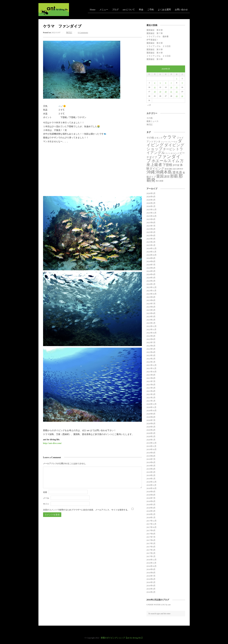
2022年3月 (151, 355)
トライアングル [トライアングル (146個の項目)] (165, 151)
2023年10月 (152, 294)
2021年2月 (151, 398)
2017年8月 (151, 534)
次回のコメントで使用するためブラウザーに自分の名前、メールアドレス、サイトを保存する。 (86, 510)
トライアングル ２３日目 (159, 46)
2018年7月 (151, 498)
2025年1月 (151, 245)
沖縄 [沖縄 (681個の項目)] (151, 172)
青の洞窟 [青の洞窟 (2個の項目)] (160, 181)
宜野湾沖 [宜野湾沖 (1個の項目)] (180, 169)
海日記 (69, 32)
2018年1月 (151, 517)
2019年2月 (151, 475)
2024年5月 (151, 271)
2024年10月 (152, 255)
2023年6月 (151, 307)
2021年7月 (151, 381)
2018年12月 (152, 482)
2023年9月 (151, 297)
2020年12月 (152, 404)
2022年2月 (151, 359)
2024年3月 (151, 278)
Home (93, 10)
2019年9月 (151, 453)
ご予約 (151, 10)
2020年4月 (151, 430)
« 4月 (149, 105)
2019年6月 (151, 462)
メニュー (104, 10)
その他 (150, 118)
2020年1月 (151, 440)
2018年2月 (151, 514)
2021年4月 (151, 391)
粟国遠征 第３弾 (155, 59)
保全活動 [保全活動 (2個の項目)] (168, 169)
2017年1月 (151, 556)
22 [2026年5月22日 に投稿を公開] (177, 92)
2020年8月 (151, 417)
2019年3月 (151, 472)
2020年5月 (151, 427)
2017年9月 (151, 530)
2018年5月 (151, 505)
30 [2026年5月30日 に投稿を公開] (182, 96)
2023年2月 (151, 320)
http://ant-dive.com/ (52, 443)
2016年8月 (151, 573)
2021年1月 (151, 401)
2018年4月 (151, 508)
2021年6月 (151, 385)
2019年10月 (152, 449)
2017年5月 (151, 543)
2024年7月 (151, 265)
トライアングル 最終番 (158, 37)
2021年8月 (151, 378)
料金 (141, 10)
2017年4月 (151, 547)
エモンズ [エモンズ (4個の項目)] (158, 138)
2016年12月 (152, 560)
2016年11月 (152, 563)
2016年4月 (151, 586)
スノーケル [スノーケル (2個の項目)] (173, 142)
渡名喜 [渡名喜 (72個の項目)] (177, 172)
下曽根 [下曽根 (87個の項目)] (167, 165)
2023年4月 (151, 313)
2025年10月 (152, 216)
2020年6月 (151, 423)
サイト (46, 504)
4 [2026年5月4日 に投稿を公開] (155, 83)
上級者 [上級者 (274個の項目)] (156, 165)
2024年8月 (151, 261)
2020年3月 (151, 433)
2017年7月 (151, 537)
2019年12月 (152, 443)
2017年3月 (151, 550)
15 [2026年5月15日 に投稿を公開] (177, 87)
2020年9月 (151, 414)
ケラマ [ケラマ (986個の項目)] (170, 137)
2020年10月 (152, 411)
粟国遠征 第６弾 (155, 43)
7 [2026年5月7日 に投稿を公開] (171, 83)
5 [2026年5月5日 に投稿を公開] (160, 83)
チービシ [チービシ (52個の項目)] (169, 149)
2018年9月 (151, 492)
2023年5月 (151, 310)
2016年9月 (151, 569)
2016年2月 (151, 592)
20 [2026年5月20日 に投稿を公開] (166, 92)
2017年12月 (152, 521)
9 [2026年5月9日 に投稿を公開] (182, 83)
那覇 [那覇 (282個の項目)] (174, 176)
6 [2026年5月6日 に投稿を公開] (166, 83)
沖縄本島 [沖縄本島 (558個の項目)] (164, 172)
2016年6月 (151, 579)
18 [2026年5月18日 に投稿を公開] (155, 92)
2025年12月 (152, 210)
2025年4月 (151, 235)
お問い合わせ (181, 10)
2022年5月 (151, 349)
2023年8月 (151, 300)
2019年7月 (151, 459)
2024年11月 (152, 252)
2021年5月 (151, 388)
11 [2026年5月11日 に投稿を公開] (155, 87)
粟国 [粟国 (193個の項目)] (160, 176)
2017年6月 (151, 540)
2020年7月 (151, 420)
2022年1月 (151, 362)
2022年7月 (151, 342)
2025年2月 (151, 242)
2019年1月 (151, 479)
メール (46, 498)
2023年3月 (151, 317)
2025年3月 (151, 239)
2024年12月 (152, 248)
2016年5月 (151, 582)
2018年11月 (152, 485)
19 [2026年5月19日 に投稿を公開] (160, 92)
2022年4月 (151, 352)
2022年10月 (152, 333)
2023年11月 (152, 291)
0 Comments (83, 32)
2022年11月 (152, 329)
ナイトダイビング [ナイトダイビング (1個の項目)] (172, 153)
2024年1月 (151, 284)
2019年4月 (151, 469)
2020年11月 (152, 407)
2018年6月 (151, 501)
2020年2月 (151, 436)
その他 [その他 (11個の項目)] (150, 138)
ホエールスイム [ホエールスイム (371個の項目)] (166, 161)
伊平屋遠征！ (153, 40)
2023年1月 (151, 323)
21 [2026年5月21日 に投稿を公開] (171, 92)
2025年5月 (151, 232)
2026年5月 (151, 193)
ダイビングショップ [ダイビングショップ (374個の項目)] (165, 147)
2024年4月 (151, 274)
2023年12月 (152, 287)
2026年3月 (151, 200)
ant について (129, 10)
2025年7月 (151, 226)
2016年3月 (151, 589)
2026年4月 (151, 197)
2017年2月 (151, 553)
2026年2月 (151, 203)
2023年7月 (151, 304)
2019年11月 (152, 446)
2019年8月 (151, 456)
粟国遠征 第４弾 (155, 53)
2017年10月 (152, 527)
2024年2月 (151, 281)
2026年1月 (151, 206)
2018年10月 (152, 488)
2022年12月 (152, 326)
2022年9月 (151, 336)
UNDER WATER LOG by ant (159, 605)
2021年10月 (152, 372)
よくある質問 (164, 10)
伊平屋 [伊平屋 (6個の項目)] (176, 165)
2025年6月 (151, 229)
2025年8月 (151, 223)
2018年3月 (151, 511)
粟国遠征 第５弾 (155, 49)
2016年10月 (152, 566)
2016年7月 (151, 576)
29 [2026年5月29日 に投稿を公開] (177, 96)
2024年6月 (151, 268)
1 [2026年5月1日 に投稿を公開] (177, 78)
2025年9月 (151, 219)
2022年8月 (151, 339)
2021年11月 (152, 368)
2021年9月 (151, 375)
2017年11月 (152, 524)
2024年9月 (151, 258)
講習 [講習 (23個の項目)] (167, 177)
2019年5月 (151, 466)
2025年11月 (152, 213)
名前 (45, 492)
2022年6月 (151, 346)
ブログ (115, 10)
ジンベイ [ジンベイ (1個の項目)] (164, 142)
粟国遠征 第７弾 (155, 33)
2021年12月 (152, 365)
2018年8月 (151, 495)
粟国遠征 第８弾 (155, 30)
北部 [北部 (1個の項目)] (174, 169)
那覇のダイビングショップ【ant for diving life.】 (122, 638)
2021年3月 (151, 394)
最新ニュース (153, 121)
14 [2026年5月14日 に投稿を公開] (171, 87)
